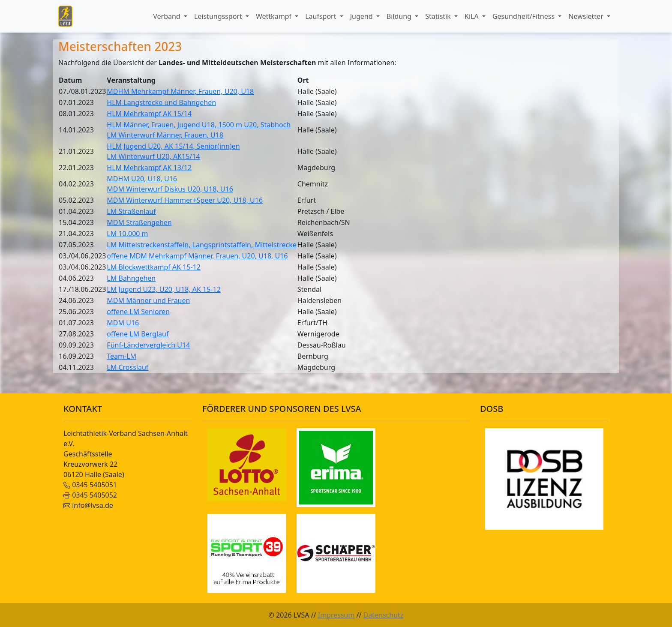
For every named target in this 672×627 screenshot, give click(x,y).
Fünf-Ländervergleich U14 (148, 345)
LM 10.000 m (127, 234)
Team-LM (121, 356)
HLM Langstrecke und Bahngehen (161, 102)
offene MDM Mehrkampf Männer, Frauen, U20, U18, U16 (197, 256)
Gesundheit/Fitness (524, 16)
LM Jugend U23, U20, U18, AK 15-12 (163, 289)
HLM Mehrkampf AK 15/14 (149, 114)
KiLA (472, 16)
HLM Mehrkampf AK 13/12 (149, 168)
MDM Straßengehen (139, 222)
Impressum (336, 615)
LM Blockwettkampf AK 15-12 (154, 267)
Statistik (439, 16)
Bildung (400, 16)
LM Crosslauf (127, 367)
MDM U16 (123, 323)
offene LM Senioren (138, 312)
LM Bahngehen (131, 278)
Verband (168, 16)
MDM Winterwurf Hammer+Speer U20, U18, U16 (185, 200)
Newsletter (587, 16)
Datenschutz (384, 615)
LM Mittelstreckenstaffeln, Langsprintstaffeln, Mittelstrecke (201, 245)
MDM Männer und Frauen (148, 300)
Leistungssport (219, 16)
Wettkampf (274, 16)
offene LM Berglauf (138, 334)
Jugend (362, 16)
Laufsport (321, 16)
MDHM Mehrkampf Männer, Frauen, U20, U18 (180, 91)
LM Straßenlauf (131, 211)
